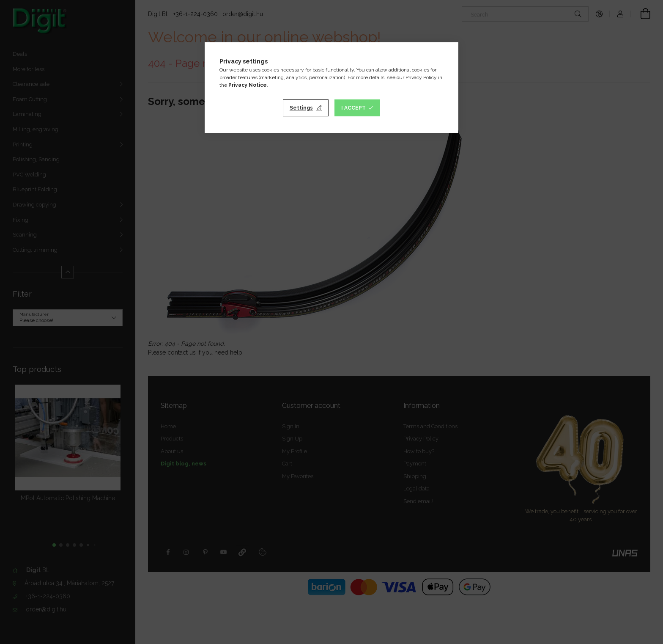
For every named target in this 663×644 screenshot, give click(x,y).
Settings (301, 108)
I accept (353, 108)
